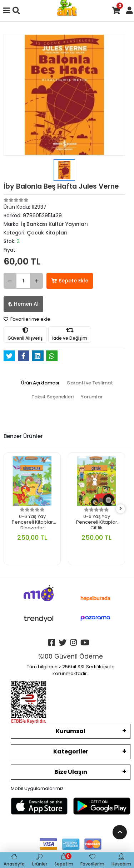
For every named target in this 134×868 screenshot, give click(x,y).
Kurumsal (71, 731)
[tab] (40, 383)
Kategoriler (71, 751)
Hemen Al (23, 304)
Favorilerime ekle (27, 319)
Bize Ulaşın (71, 772)
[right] (121, 509)
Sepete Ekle (70, 281)
